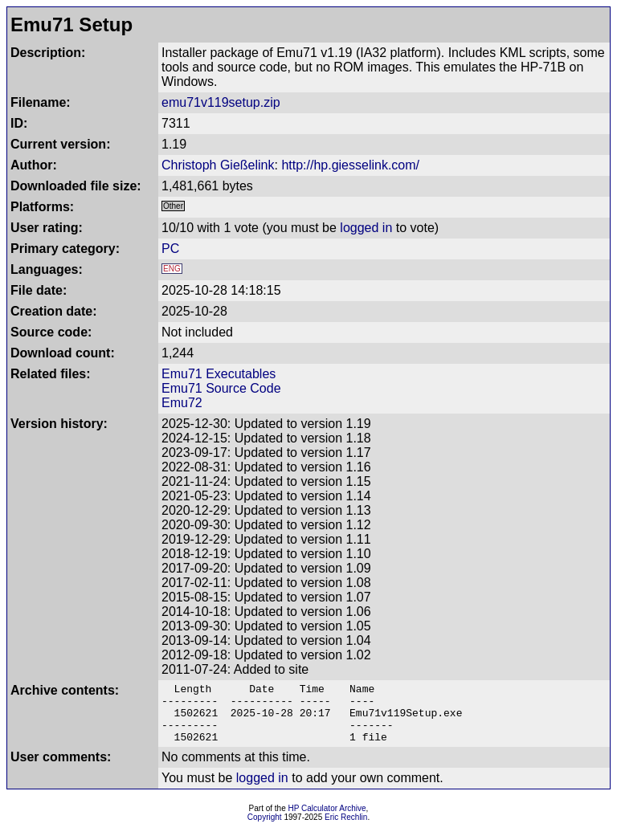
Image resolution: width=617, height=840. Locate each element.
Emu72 (182, 403)
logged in (366, 228)
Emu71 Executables (219, 374)
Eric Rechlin (346, 829)
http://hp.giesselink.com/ (350, 165)
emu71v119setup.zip (221, 102)
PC (170, 249)
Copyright (265, 829)
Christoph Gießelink (218, 165)
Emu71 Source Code (221, 388)
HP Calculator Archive (327, 820)
